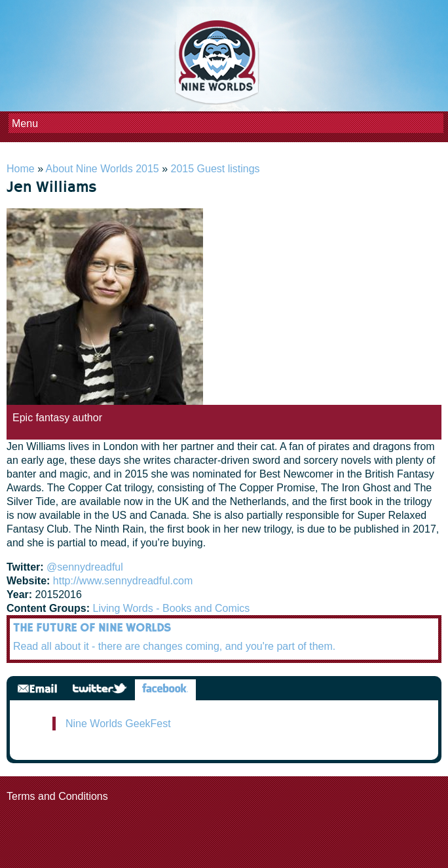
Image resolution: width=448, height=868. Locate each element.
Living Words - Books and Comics (172, 608)
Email (37, 689)
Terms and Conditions (57, 796)
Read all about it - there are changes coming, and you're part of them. (174, 646)
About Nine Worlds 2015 (103, 169)
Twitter (100, 689)
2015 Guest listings (215, 169)
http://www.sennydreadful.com (123, 581)
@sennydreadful (85, 567)
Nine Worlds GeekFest (118, 724)
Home (21, 169)
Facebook (165, 689)
